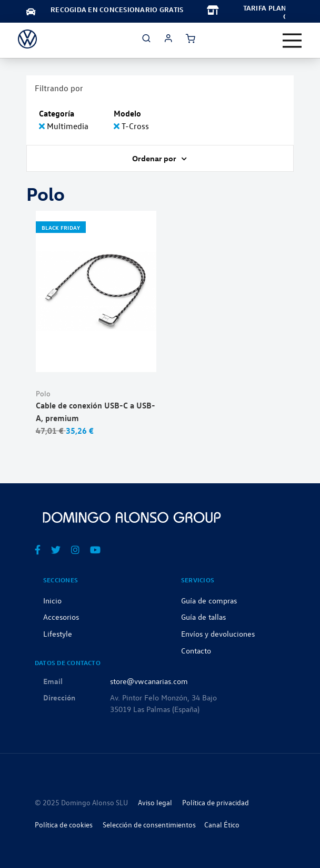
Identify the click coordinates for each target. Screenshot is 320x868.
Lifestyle (58, 633)
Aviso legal (155, 802)
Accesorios (61, 617)
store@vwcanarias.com (149, 681)
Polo (43, 393)
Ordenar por (155, 158)
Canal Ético (222, 825)
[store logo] (27, 39)
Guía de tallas (203, 617)
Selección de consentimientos (149, 825)
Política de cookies (64, 825)
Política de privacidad (216, 802)
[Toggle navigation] (292, 41)
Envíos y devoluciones (218, 633)
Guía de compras (209, 600)
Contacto (196, 650)
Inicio (52, 600)
